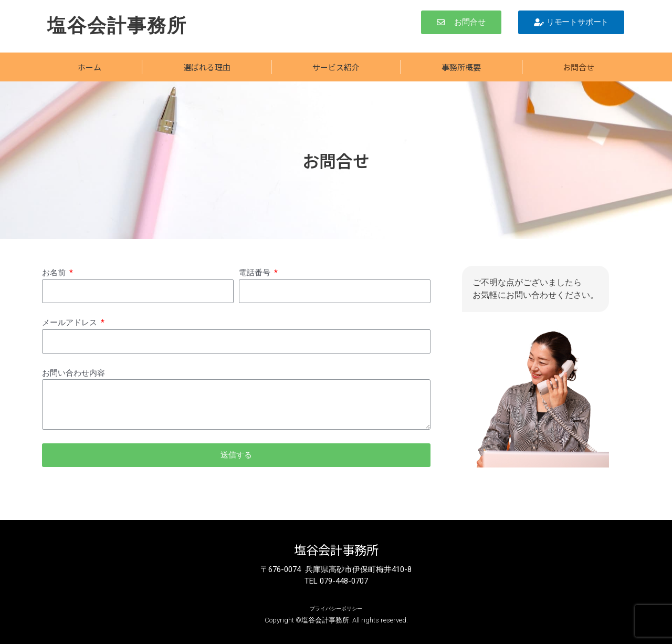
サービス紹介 (336, 67)
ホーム (90, 67)
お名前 (55, 273)
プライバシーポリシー (336, 608)
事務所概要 (461, 67)
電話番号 (256, 273)
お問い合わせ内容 (73, 373)
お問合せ (579, 67)
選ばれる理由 (207, 67)
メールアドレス (71, 323)
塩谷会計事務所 (121, 25)
